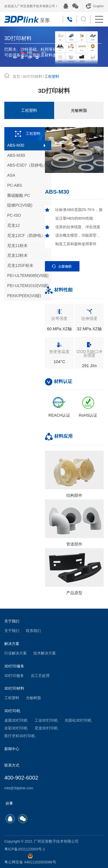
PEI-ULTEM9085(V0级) (28, 276)
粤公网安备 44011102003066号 (30, 859)
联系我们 (33, 631)
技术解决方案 (45, 653)
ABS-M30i (16, 155)
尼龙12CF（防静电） (26, 236)
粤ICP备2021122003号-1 (25, 849)
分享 (9, 803)
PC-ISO (14, 215)
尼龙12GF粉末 (20, 266)
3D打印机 (12, 711)
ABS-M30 (16, 145)
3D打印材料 (32, 77)
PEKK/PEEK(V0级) (24, 296)
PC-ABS (15, 185)
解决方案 (12, 644)
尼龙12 (13, 226)
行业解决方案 (16, 653)
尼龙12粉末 (17, 255)
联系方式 (12, 765)
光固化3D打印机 (78, 720)
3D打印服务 (14, 666)
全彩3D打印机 (16, 728)
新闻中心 (12, 749)
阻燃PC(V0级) (20, 205)
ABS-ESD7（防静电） (27, 165)
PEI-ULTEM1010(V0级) (28, 286)
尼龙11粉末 (17, 246)
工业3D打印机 (46, 720)
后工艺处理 (40, 676)
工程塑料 (29, 110)
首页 (16, 77)
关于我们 (12, 621)
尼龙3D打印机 (46, 728)
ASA (11, 175)
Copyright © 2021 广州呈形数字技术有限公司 (41, 841)
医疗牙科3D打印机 (20, 736)
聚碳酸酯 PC (19, 196)
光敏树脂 (79, 110)
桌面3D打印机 (16, 720)
